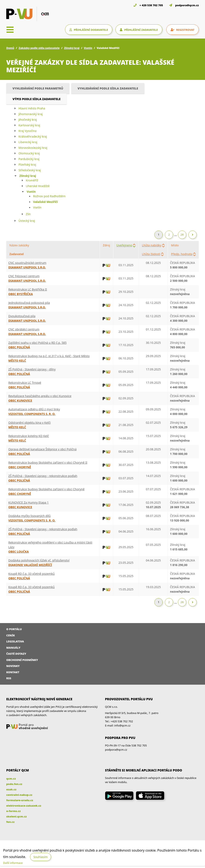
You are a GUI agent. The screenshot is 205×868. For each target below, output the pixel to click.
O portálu (14, 629)
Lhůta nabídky (152, 245)
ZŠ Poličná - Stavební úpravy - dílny (32, 369)
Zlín (28, 214)
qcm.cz (11, 779)
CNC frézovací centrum (24, 276)
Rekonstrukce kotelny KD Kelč (29, 436)
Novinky (13, 666)
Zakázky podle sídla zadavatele (39, 48)
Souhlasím (40, 857)
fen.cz (10, 822)
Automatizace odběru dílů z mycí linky (34, 409)
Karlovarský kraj (29, 125)
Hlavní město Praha (32, 108)
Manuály (13, 648)
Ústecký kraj (27, 221)
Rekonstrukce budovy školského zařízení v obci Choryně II (48, 463)
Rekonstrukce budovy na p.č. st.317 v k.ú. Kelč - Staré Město (49, 356)
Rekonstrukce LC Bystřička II (28, 289)
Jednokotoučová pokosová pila (29, 303)
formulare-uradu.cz (20, 800)
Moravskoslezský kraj (33, 148)
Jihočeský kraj (28, 120)
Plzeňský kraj (27, 165)
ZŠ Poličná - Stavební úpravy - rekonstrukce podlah (43, 476)
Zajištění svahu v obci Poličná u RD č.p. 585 (37, 343)
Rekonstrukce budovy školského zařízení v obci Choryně (46, 489)
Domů (10, 48)
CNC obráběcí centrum (24, 329)
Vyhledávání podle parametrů (38, 88)
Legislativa (15, 641)
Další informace (13, 863)
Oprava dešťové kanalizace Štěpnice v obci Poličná (42, 449)
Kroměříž (32, 180)
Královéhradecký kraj (33, 136)
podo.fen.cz (14, 784)
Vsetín (88, 48)
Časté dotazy (16, 654)
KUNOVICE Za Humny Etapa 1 (29, 502)
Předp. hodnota (182, 254)
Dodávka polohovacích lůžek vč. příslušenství (39, 560)
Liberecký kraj (28, 142)
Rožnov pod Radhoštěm (49, 196)
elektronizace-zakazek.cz (24, 806)
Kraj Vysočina (28, 131)
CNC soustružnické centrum (27, 263)
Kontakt (13, 672)
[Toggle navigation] (10, 30)
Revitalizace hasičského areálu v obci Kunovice (40, 396)
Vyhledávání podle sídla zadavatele (108, 88)
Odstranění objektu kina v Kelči (29, 423)
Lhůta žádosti (151, 254)
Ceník (11, 635)
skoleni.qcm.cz (16, 816)
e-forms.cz (13, 811)
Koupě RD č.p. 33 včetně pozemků (31, 574)
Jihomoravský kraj (31, 114)
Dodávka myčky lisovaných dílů (29, 516)
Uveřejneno (124, 245)
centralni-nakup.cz (19, 795)
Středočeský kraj (30, 170)
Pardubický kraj (29, 159)
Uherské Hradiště (38, 186)
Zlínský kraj (72, 48)
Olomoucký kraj (29, 153)
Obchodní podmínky (22, 660)
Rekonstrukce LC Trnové (25, 383)
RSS (9, 678)
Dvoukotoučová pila (22, 316)
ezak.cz (11, 789)
